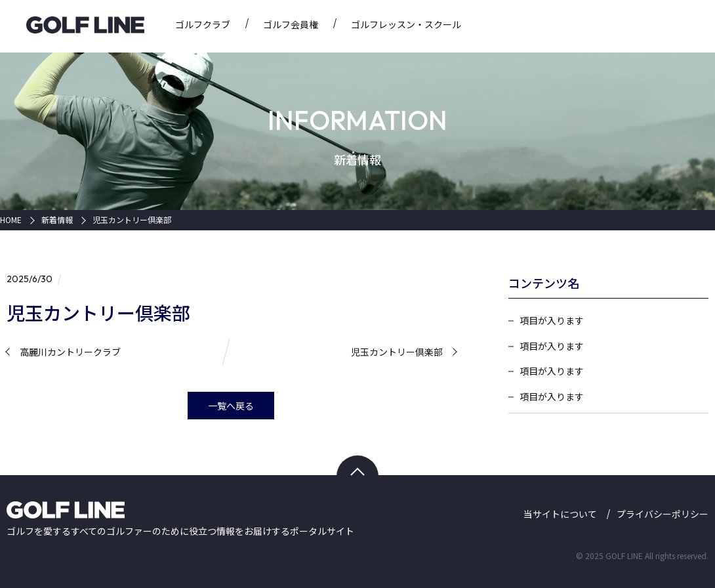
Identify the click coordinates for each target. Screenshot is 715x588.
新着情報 (57, 220)
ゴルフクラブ (203, 24)
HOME (11, 220)
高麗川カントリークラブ (70, 352)
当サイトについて (560, 514)
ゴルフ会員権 (291, 24)
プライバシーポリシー (663, 514)
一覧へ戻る (231, 406)
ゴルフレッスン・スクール (406, 24)
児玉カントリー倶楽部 (132, 220)
